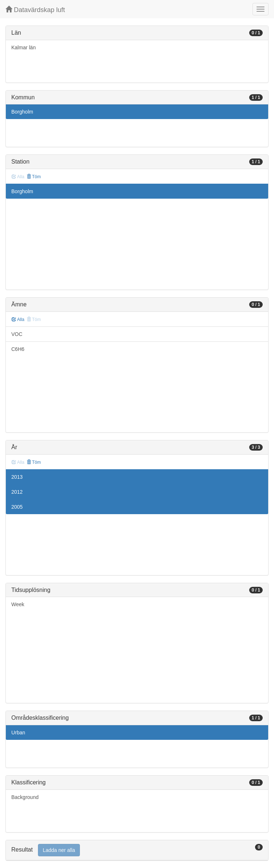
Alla (18, 320)
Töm (34, 177)
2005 (17, 507)
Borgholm (22, 112)
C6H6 (18, 349)
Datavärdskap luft (35, 10)
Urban (18, 733)
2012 (17, 492)
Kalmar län (24, 47)
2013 (17, 477)
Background (25, 797)
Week (18, 604)
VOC (17, 334)
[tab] (137, 850)
